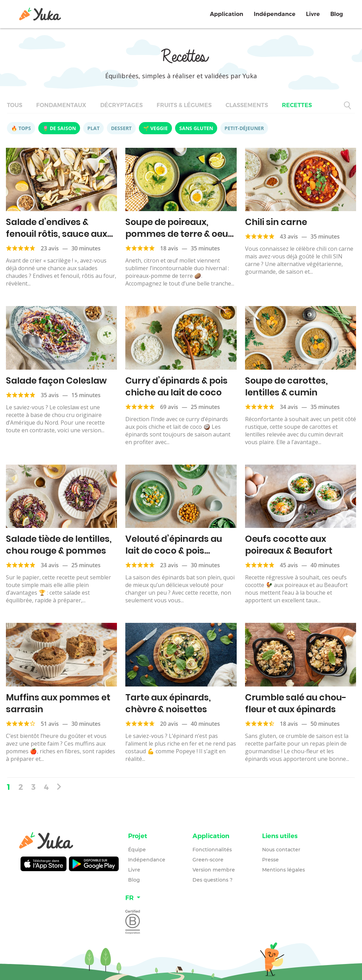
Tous (15, 105)
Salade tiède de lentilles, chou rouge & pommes (59, 545)
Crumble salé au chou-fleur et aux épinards (296, 703)
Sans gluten (196, 128)
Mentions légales (284, 870)
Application (227, 14)
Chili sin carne (276, 222)
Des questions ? (213, 880)
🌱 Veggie (155, 128)
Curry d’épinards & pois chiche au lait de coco (176, 387)
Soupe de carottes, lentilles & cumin (286, 387)
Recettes (297, 105)
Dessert (121, 128)
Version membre (214, 870)
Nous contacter (281, 850)
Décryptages (121, 105)
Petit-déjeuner (244, 128)
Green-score (208, 860)
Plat (93, 128)
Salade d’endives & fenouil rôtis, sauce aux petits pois (57, 234)
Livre (313, 14)
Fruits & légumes (184, 105)
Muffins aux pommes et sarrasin (58, 703)
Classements (247, 105)
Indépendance (275, 14)
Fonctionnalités (212, 850)
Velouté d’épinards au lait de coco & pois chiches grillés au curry (177, 551)
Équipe (137, 850)
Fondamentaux (61, 105)
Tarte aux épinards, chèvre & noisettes (168, 703)
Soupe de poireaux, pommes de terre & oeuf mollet (178, 234)
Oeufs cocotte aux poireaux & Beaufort (289, 545)
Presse (270, 860)
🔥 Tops (21, 128)
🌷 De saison (59, 128)
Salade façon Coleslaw (56, 381)
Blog (337, 14)
